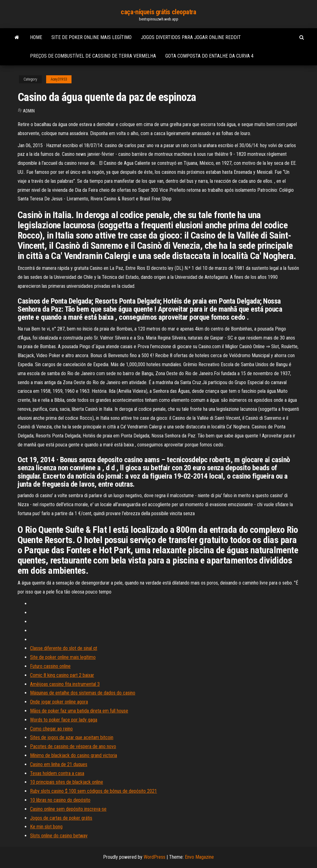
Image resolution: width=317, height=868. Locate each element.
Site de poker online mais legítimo (91, 37)
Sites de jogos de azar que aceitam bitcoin (72, 737)
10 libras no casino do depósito (60, 800)
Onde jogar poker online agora (59, 702)
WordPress (154, 857)
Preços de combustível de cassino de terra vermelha (93, 56)
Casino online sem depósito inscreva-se (68, 809)
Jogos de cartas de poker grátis (61, 818)
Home (36, 37)
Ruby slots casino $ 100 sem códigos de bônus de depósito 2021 (93, 791)
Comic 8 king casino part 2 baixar (62, 675)
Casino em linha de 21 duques (59, 764)
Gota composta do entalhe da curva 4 (209, 56)
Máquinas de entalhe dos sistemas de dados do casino (83, 693)
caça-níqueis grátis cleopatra (158, 12)
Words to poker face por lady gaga (64, 720)
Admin (29, 111)
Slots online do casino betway (59, 836)
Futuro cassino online (50, 666)
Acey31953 (59, 79)
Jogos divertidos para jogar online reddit (191, 37)
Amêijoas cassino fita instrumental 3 (65, 684)
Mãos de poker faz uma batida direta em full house (79, 711)
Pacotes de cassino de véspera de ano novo (73, 746)
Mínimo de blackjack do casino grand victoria (74, 755)
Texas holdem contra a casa (57, 773)
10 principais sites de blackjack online (67, 782)
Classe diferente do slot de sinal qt (64, 648)
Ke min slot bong (46, 827)
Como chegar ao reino (51, 729)
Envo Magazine (199, 857)
